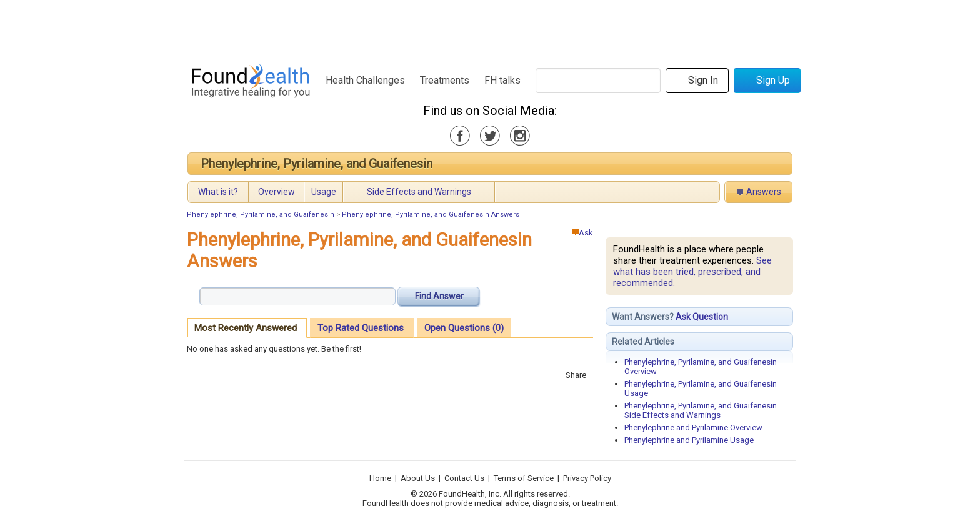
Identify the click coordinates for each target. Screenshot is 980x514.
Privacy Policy (587, 478)
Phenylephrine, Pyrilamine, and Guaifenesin (317, 164)
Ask (583, 233)
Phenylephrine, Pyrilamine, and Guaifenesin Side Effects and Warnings (701, 410)
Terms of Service (524, 478)
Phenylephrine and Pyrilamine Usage (689, 440)
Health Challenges (365, 80)
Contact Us (464, 478)
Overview (277, 192)
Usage (324, 192)
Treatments (445, 80)
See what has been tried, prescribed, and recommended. (692, 272)
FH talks (502, 80)
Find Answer (439, 296)
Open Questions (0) (464, 328)
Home (380, 478)
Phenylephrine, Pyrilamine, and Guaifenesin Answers (431, 215)
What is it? (218, 192)
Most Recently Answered (246, 328)
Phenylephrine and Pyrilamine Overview (693, 428)
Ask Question (702, 317)
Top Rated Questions (361, 328)
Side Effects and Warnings (419, 192)
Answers (764, 192)
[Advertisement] (489, 28)
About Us (418, 478)
